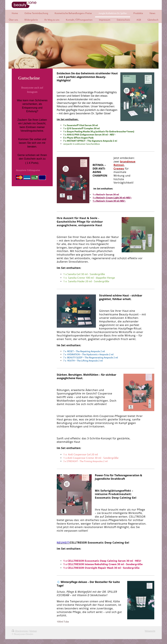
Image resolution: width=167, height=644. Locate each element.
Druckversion (20, 631)
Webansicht (150, 631)
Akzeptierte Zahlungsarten (28, 170)
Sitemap (33, 631)
